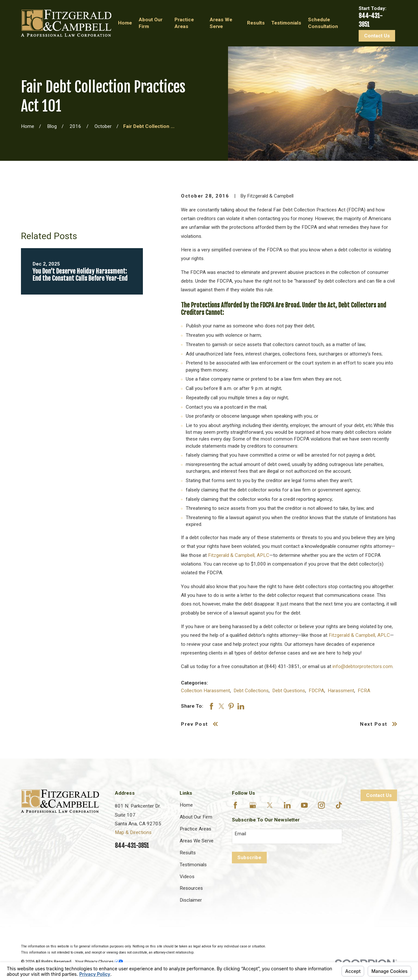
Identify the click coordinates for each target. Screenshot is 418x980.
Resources (191, 888)
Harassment (341, 691)
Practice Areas (195, 829)
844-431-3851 (132, 846)
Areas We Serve (197, 841)
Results (188, 853)
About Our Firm (196, 817)
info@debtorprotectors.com (363, 666)
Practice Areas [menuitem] (184, 23)
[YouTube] (304, 805)
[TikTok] (339, 805)
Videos (187, 877)
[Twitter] (270, 805)
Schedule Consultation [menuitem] (323, 23)
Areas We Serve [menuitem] (221, 23)
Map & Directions (133, 832)
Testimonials (193, 865)
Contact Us (377, 36)
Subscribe (249, 858)
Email (240, 834)
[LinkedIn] (287, 805)
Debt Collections (251, 691)
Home (186, 805)
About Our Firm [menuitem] (151, 23)
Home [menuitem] (125, 23)
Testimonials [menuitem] (286, 23)
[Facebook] (235, 805)
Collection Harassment (205, 691)
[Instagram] (321, 805)
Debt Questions (289, 691)
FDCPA (316, 691)
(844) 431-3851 (282, 666)
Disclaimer (191, 900)
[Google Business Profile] (253, 805)
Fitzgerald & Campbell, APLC (239, 555)
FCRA (364, 691)
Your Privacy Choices (99, 961)
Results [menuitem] (256, 23)
